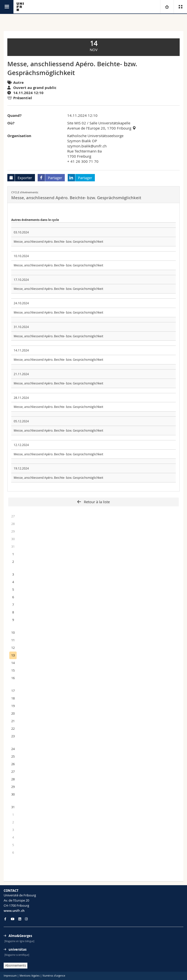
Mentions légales (30, 976)
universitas (17, 949)
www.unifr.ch (14, 911)
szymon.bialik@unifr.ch (87, 146)
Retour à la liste (96, 502)
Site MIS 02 (77, 123)
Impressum (10, 976)
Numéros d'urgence (54, 976)
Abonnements (16, 965)
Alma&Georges (20, 936)
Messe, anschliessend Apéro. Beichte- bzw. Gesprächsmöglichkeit (58, 241)
